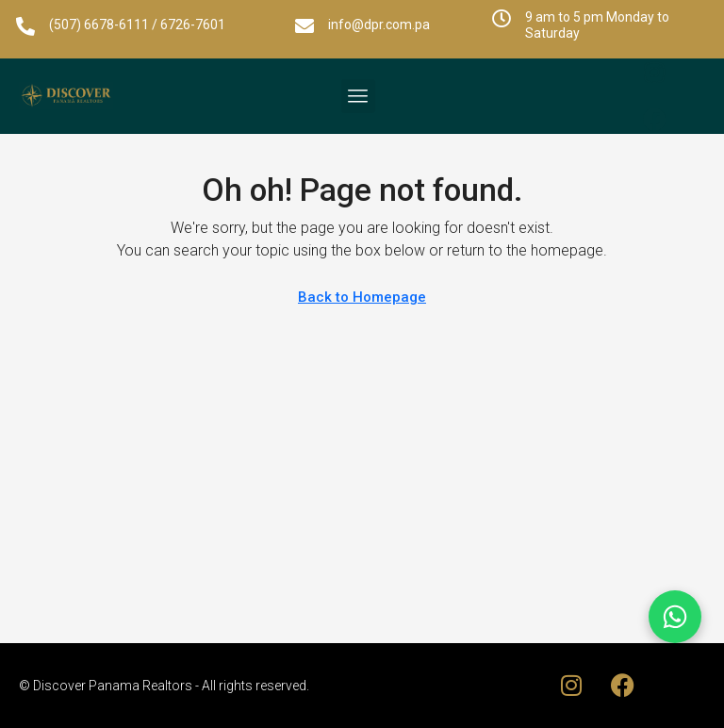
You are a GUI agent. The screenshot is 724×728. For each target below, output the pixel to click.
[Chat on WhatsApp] (675, 617)
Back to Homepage (362, 297)
